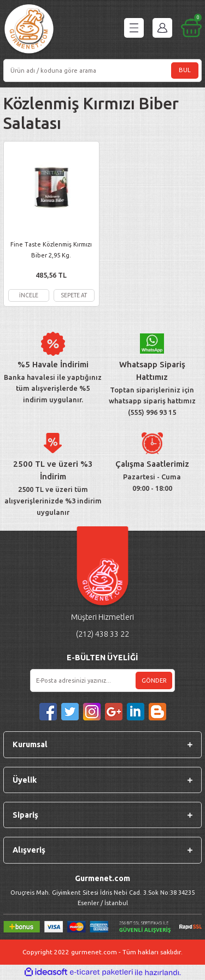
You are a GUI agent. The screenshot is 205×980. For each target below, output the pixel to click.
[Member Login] (162, 28)
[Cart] (191, 28)
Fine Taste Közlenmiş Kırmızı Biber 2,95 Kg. (51, 250)
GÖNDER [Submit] (154, 680)
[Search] (102, 71)
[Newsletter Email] (102, 680)
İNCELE (29, 295)
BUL (185, 70)
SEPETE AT (74, 295)
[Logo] (29, 30)
